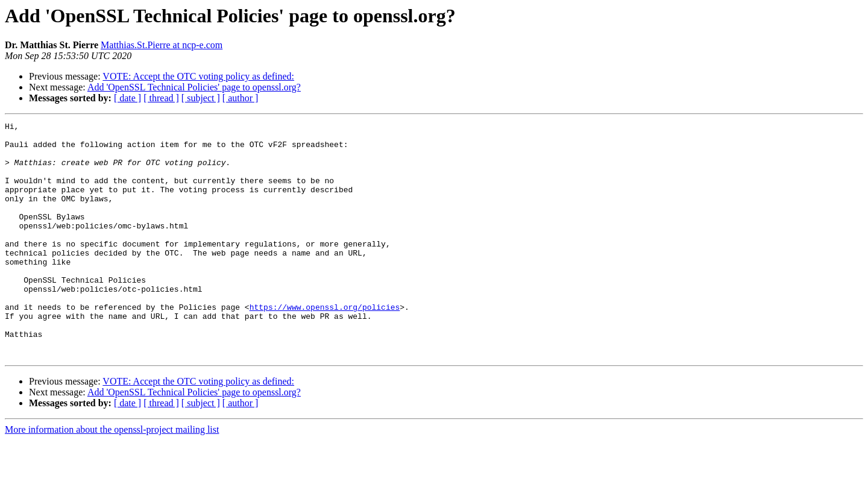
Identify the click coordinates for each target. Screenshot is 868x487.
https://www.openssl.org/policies (325, 345)
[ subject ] (201, 98)
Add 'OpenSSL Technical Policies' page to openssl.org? (194, 87)
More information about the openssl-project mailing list (112, 476)
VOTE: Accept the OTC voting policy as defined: (198, 76)
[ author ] (241, 98)
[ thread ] (161, 98)
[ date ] (127, 98)
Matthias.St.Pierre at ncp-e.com (162, 45)
